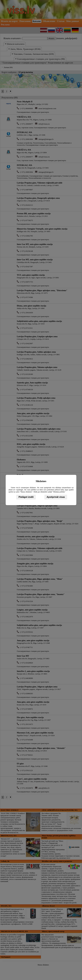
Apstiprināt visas (56, 497)
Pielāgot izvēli (26, 497)
